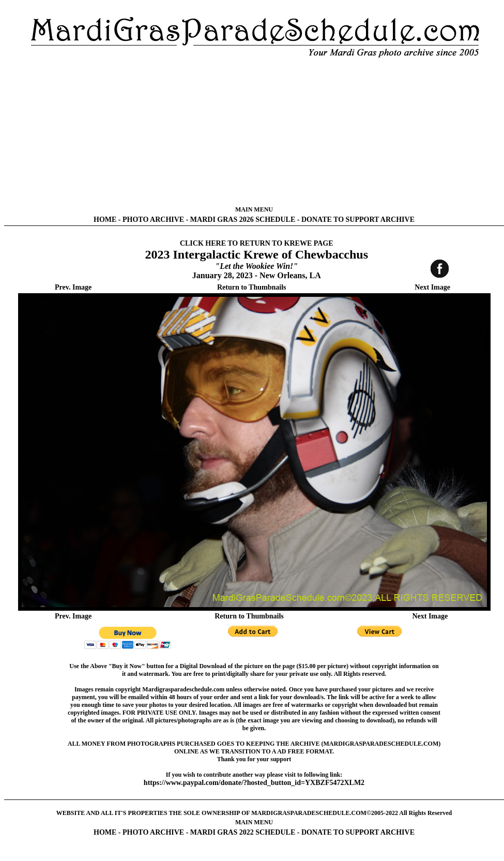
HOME (105, 220)
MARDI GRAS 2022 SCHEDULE (243, 832)
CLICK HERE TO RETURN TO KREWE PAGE (257, 243)
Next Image (432, 287)
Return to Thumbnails (252, 287)
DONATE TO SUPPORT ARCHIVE (358, 220)
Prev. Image (73, 287)
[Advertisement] (254, 132)
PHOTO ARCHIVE (153, 220)
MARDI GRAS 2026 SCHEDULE (243, 220)
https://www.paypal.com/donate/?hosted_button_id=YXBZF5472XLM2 (254, 783)
